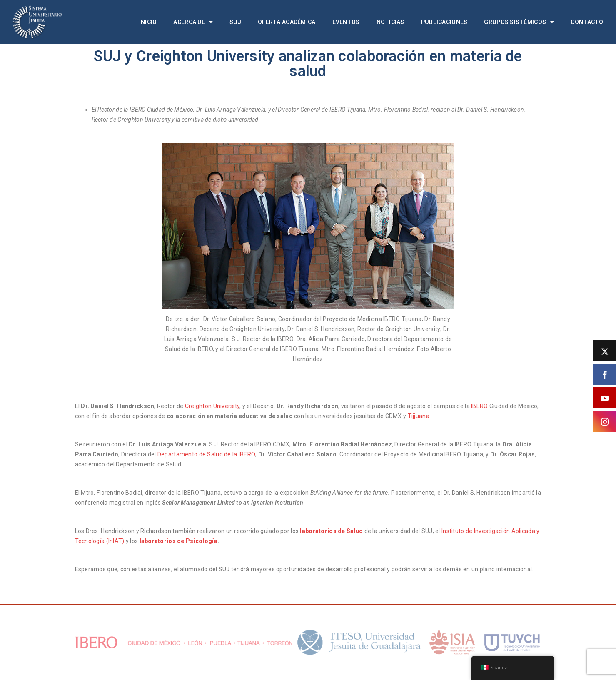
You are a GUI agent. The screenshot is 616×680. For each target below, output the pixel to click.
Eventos (346, 22)
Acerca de (193, 22)
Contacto (587, 22)
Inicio (148, 22)
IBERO (480, 406)
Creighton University (212, 406)
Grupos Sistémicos (519, 22)
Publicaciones (444, 22)
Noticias (390, 22)
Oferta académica (287, 22)
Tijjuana (418, 416)
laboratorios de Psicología (178, 541)
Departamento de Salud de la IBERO (206, 454)
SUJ (235, 22)
